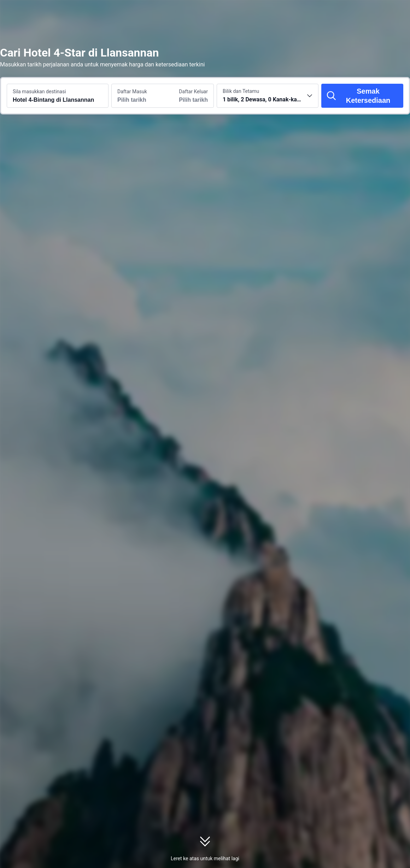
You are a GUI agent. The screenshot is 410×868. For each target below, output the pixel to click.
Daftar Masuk (132, 91)
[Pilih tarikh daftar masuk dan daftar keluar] (137, 96)
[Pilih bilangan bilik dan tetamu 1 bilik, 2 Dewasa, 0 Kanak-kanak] (268, 96)
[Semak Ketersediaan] (362, 96)
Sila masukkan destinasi (39, 91)
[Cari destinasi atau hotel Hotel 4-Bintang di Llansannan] (58, 96)
